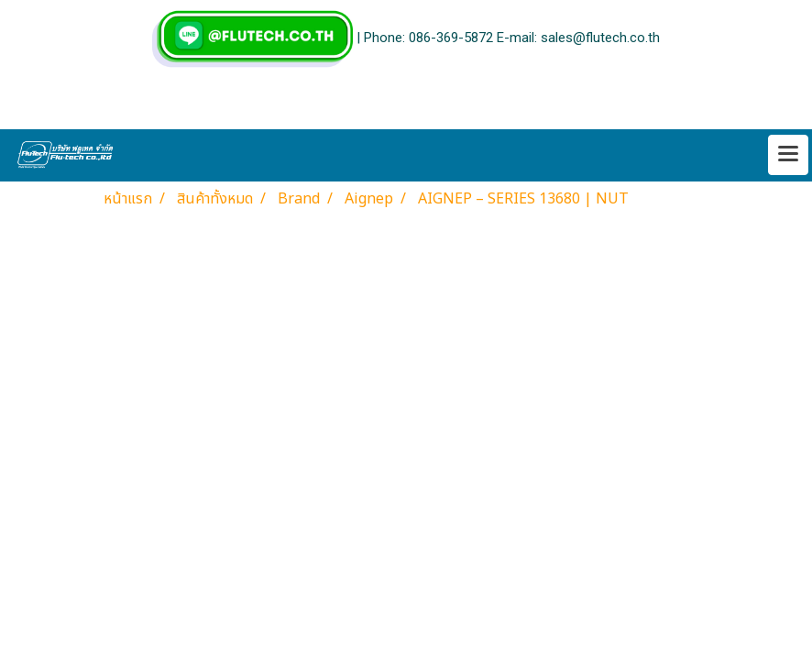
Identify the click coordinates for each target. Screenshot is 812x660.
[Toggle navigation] (788, 155)
